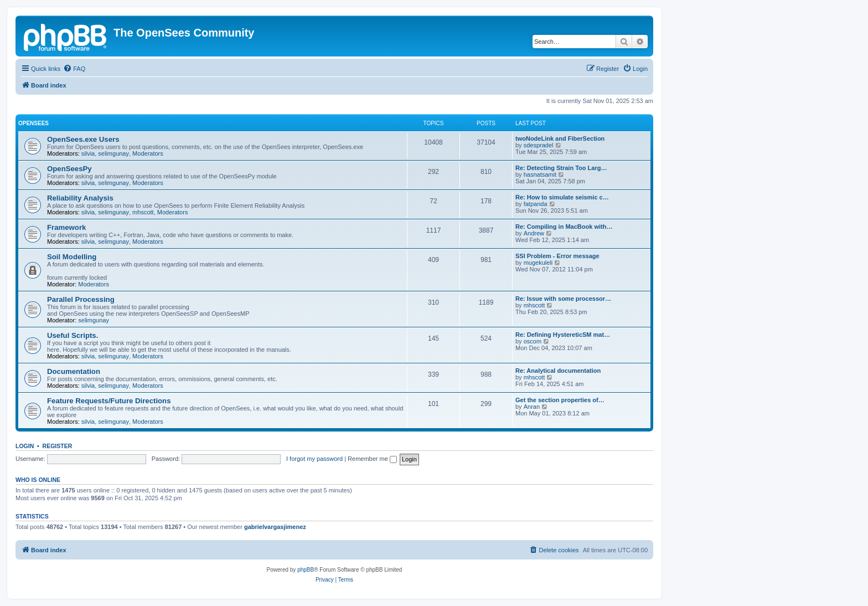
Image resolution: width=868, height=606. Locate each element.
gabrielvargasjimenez (275, 527)
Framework (66, 227)
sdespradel (539, 145)
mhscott (143, 212)
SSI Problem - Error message (557, 256)
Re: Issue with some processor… (563, 299)
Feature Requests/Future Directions (109, 401)
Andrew (534, 233)
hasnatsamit (540, 174)
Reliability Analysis (80, 198)
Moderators (148, 153)
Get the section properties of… (560, 400)
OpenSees (33, 123)
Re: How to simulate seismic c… (562, 197)
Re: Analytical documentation (558, 371)
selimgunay (113, 153)
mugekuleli (538, 263)
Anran (532, 407)
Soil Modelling (72, 257)
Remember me (372, 459)
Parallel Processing (81, 299)
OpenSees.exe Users (83, 139)
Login (25, 446)
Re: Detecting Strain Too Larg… (561, 168)
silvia (88, 153)
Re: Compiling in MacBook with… (564, 227)
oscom (533, 341)
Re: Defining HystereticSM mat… (563, 335)
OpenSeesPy (69, 169)
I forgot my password (314, 459)
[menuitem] (74, 69)
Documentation (74, 371)
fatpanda (536, 204)
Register (58, 446)
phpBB (306, 570)
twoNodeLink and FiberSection (560, 138)
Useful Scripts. (73, 335)
